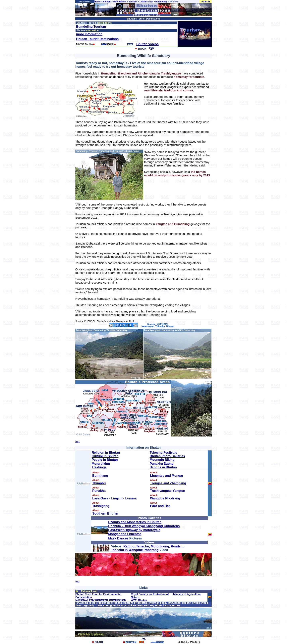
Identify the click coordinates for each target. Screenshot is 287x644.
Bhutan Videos (147, 44)
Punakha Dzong (162, 464)
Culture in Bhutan (105, 456)
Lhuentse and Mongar (167, 476)
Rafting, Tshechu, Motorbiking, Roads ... (154, 546)
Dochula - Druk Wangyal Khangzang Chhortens (144, 526)
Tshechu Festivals (163, 453)
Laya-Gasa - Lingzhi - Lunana (114, 498)
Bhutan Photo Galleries (167, 456)
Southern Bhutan (105, 513)
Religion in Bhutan (106, 453)
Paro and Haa (160, 506)
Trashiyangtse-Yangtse (167, 491)
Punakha (99, 491)
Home (98, 2)
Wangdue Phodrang (165, 498)
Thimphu (99, 483)
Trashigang (101, 506)
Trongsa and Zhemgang (168, 483)
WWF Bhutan (139, 600)
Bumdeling (161, 2)
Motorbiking (101, 464)
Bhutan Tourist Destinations (97, 39)
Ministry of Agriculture (187, 594)
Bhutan (107, 2)
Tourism (133, 2)
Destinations (120, 2)
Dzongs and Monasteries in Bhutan (135, 522)
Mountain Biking (162, 460)
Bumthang (100, 476)
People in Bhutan (105, 460)
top (77, 441)
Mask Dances (118, 538)
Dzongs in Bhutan (163, 467)
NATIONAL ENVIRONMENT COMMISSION (101, 600)
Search (206, 1)
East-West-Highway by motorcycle (134, 530)
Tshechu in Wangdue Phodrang (135, 550)
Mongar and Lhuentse (125, 534)
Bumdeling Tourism (91, 27)
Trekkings (99, 467)
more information (89, 34)
